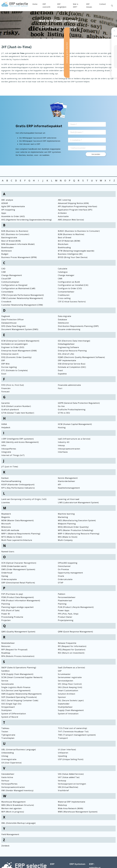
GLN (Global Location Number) (16, 406)
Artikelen (62, 213)
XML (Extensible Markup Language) (19, 823)
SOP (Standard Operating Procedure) (19, 697)
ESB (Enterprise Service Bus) (72, 364)
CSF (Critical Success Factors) (72, 302)
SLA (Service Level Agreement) (16, 691)
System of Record (10, 717)
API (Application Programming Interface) (78, 206)
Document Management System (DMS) (20, 329)
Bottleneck (7, 251)
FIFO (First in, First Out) (13, 385)
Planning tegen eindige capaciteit (17, 607)
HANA (4, 424)
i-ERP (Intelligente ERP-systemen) (18, 439)
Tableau (5, 728)
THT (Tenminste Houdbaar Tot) (73, 732)
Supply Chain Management (71, 710)
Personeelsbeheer (67, 597)
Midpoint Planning (67, 524)
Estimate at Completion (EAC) (72, 367)
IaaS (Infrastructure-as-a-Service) (74, 439)
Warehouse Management (13, 802)
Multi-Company (65, 540)
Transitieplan (8, 738)
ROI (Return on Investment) (71, 653)
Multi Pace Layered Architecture (17, 540)
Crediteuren (64, 295)
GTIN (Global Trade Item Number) (18, 413)
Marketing (63, 517)
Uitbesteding (8, 753)
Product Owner (65, 617)
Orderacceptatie (9, 579)
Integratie (6, 452)
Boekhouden (7, 247)
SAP (60, 671)
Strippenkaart (8, 707)
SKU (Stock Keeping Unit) (70, 687)
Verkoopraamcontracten (13, 787)
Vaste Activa (7, 777)
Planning (6, 604)
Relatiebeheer (8, 643)
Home (35, 4)
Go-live (61, 406)
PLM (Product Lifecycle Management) (76, 607)
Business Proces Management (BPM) (19, 257)
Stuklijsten (7, 710)
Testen (5, 732)
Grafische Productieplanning (72, 410)
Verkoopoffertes (9, 784)
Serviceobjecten (66, 681)
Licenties (6, 503)
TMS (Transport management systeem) (77, 735)
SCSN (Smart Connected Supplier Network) (22, 677)
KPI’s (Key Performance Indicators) (18, 488)
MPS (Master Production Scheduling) (76, 530)
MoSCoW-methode (10, 530)
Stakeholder (64, 704)
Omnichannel (64, 566)
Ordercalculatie (65, 579)
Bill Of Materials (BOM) (69, 241)
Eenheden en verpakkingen (15, 344)
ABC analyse (7, 200)
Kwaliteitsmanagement (69, 488)
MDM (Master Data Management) (18, 520)
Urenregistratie (9, 759)
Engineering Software (68, 347)
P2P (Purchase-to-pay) (12, 594)
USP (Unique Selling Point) (71, 759)
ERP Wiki (6, 364)
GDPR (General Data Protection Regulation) (79, 403)
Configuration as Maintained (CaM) (18, 288)
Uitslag (5, 756)
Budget (5, 254)
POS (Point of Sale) (10, 610)
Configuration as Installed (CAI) (73, 285)
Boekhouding (64, 247)
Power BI (6, 614)
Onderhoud (7, 573)
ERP (3, 360)
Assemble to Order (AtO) (13, 216)
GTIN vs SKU (64, 413)
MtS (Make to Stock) (68, 537)
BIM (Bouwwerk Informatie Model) (18, 244)
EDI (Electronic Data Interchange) (74, 341)
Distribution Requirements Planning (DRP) (78, 326)
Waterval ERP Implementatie (72, 802)
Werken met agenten (11, 808)
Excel (4, 374)
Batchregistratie (9, 238)
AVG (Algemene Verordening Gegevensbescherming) (27, 220)
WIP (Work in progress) (13, 812)
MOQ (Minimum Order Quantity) (73, 527)
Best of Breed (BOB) (11, 241)
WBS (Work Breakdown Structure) (18, 805)
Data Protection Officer (13, 320)
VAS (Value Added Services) (71, 774)
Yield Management (10, 834)
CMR (60, 279)
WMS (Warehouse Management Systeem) (78, 812)
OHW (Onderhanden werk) (14, 566)
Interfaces (63, 452)
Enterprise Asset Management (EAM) (19, 351)
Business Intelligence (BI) (70, 254)
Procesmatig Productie (12, 617)
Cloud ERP (6, 279)
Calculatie (63, 269)
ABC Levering (64, 200)
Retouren (6, 646)
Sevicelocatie (8, 684)
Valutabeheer (8, 774)
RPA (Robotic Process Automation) (18, 656)
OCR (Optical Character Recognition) (19, 563)
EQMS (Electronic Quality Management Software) (81, 357)
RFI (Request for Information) (72, 646)
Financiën (6, 388)
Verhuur (5, 781)
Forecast (5, 392)
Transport (63, 738)
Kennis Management (68, 478)
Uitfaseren (63, 753)
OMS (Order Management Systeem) (18, 569)
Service (5, 681)
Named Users (8, 552)
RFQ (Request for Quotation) (72, 650)
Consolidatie (7, 292)
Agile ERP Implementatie (13, 206)
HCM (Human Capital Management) (75, 424)
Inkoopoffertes (9, 449)
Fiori (60, 388)
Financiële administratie (69, 385)
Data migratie (65, 316)
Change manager (66, 275)
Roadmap (6, 653)
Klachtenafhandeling (11, 481)
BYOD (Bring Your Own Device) (73, 257)
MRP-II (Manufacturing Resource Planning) (79, 534)
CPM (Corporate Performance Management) (23, 295)
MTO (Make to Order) (12, 537)
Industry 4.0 (64, 442)
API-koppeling (8, 210)
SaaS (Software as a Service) (71, 668)
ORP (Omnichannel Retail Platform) (18, 583)
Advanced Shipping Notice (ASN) (73, 203)
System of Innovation (68, 714)
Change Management (12, 275)
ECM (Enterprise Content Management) (20, 341)
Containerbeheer (66, 292)
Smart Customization (68, 691)
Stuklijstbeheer (65, 707)
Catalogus (63, 272)
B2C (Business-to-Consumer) (15, 234)
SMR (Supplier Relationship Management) (21, 694)
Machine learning (66, 514)
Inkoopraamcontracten (69, 449)
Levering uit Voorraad (69, 499)
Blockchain (63, 244)
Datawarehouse (9, 323)
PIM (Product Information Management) (21, 601)
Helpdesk (6, 427)
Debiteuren (63, 323)
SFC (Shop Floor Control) (70, 684)
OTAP (61, 583)
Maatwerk (6, 514)
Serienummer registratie (70, 677)
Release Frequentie (67, 643)
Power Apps (64, 610)
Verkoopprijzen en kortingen (72, 784)
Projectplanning (66, 620)
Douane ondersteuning (69, 329)
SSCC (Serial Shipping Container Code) (20, 700)
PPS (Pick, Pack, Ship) (68, 614)
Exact (60, 370)
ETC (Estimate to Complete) (15, 370)
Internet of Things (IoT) (13, 455)
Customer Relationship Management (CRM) (22, 305)
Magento (6, 517)
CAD (3, 269)
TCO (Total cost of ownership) (72, 728)
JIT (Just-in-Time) (10, 467)
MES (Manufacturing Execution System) (77, 520)
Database (62, 320)
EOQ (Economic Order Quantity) (16, 357)
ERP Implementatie (67, 360)
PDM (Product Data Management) (18, 597)
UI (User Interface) (67, 750)
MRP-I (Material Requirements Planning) (21, 534)
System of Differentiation (14, 714)
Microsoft (6, 524)
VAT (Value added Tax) (69, 777)
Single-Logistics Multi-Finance (16, 687)
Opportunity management (70, 573)
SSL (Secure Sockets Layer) (71, 700)
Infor (4, 445)
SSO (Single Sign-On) (11, 704)
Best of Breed (65, 238)
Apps (4, 213)
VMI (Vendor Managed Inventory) (17, 790)
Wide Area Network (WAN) (71, 808)
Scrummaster (64, 674)
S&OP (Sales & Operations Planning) (19, 668)
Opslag (5, 576)
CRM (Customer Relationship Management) (22, 298)
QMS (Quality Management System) (18, 632)
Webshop (62, 805)
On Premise (63, 569)
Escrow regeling (9, 367)
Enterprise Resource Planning (72, 351)
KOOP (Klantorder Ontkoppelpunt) (18, 485)
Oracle (61, 576)
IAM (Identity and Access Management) (20, 442)
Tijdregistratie (8, 735)
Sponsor (62, 697)
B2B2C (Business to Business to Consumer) (79, 231)
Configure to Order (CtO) (70, 288)
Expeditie (62, 374)
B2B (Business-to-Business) (15, 231)
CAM (4, 272)
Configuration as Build (69, 282)
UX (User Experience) (11, 763)
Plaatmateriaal (65, 601)
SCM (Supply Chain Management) (17, 674)
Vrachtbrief (63, 790)
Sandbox (5, 671)
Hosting (62, 427)
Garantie (6, 403)
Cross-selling (64, 298)
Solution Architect (67, 694)
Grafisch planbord (10, 410)
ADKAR (5, 203)
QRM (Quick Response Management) (75, 632)
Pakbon (62, 594)
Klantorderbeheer (67, 481)
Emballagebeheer (66, 344)
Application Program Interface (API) (75, 210)
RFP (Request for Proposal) (14, 650)
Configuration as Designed (14, 285)
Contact (103, 4)
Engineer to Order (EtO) (13, 347)
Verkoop (62, 781)
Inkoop (61, 445)
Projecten (6, 620)
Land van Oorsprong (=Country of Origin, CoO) (24, 499)
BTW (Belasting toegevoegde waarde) (76, 251)
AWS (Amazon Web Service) (71, 220)
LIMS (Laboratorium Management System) (78, 503)
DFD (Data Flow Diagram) (13, 326)
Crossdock (6, 302)
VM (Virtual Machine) (68, 787)
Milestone (6, 527)
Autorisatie (63, 216)
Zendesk (5, 846)
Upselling (62, 756)
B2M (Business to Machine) (71, 234)
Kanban (5, 478)
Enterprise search (10, 354)
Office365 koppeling (68, 563)
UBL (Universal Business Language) (19, 750)
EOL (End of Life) (66, 354)
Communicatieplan (10, 282)
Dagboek (6, 316)
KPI (60, 485)
